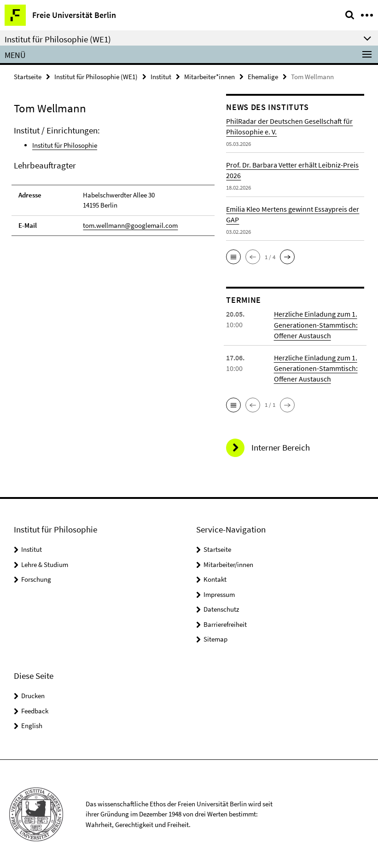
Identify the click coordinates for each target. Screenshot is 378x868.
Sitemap (215, 639)
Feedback (35, 710)
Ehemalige (263, 77)
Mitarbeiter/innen (228, 564)
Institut (161, 77)
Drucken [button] (33, 695)
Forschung (36, 579)
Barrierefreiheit (225, 623)
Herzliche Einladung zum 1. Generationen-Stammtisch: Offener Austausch (316, 324)
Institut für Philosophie (65, 145)
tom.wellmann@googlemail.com (130, 225)
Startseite (28, 77)
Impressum (219, 593)
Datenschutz (221, 609)
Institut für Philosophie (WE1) (96, 77)
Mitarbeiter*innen (209, 77)
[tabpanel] (113, 180)
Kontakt (215, 579)
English (32, 725)
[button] (233, 257)
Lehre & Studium (45, 564)
